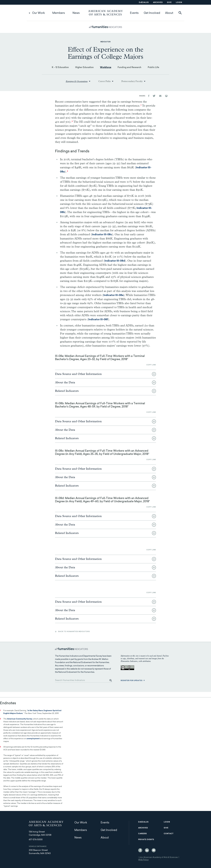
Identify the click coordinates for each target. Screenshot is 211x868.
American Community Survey (20, 719)
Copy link (151, 365)
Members (59, 13)
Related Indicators (67, 391)
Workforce (106, 68)
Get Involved (152, 13)
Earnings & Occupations (77, 81)
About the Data (65, 383)
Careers (143, 834)
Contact (169, 834)
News (76, 13)
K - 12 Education (60, 68)
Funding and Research (129, 68)
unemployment (33, 739)
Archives (158, 3)
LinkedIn (147, 850)
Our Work (38, 13)
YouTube (154, 850)
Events (134, 13)
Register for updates (132, 681)
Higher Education (84, 68)
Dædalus (144, 3)
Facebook (140, 850)
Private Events (146, 840)
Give (169, 3)
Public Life (153, 68)
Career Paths (104, 81)
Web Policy (143, 860)
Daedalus (143, 822)
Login (179, 3)
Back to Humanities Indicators (74, 632)
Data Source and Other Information (78, 374)
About (169, 13)
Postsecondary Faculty (132, 81)
